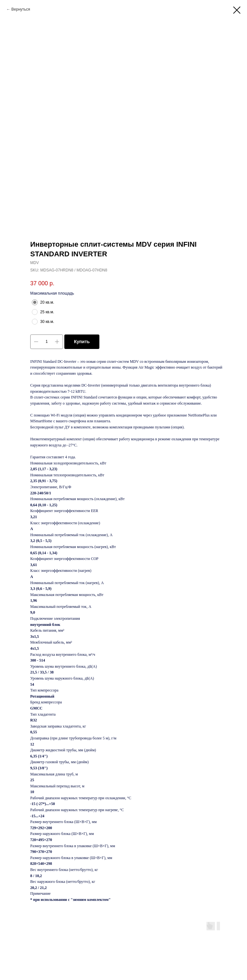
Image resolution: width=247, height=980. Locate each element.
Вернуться (21, 9)
